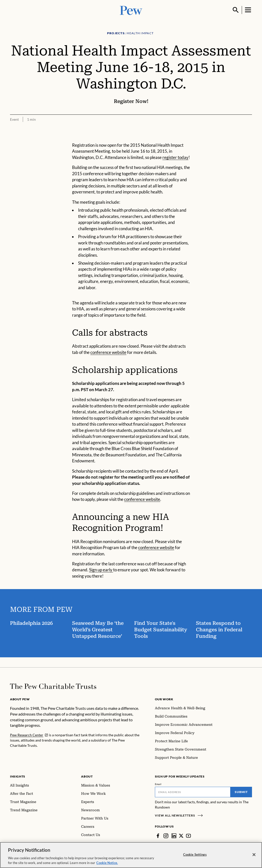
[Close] (254, 857)
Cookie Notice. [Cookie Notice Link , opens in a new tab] (107, 865)
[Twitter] (181, 836)
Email (158, 784)
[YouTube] (188, 836)
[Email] (193, 792)
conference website (108, 352)
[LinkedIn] (174, 836)
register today (175, 157)
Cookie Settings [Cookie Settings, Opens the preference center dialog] (195, 857)
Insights (18, 776)
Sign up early (101, 570)
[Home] (53, 686)
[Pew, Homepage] (131, 10)
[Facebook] (158, 836)
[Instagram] (166, 836)
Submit (241, 792)
